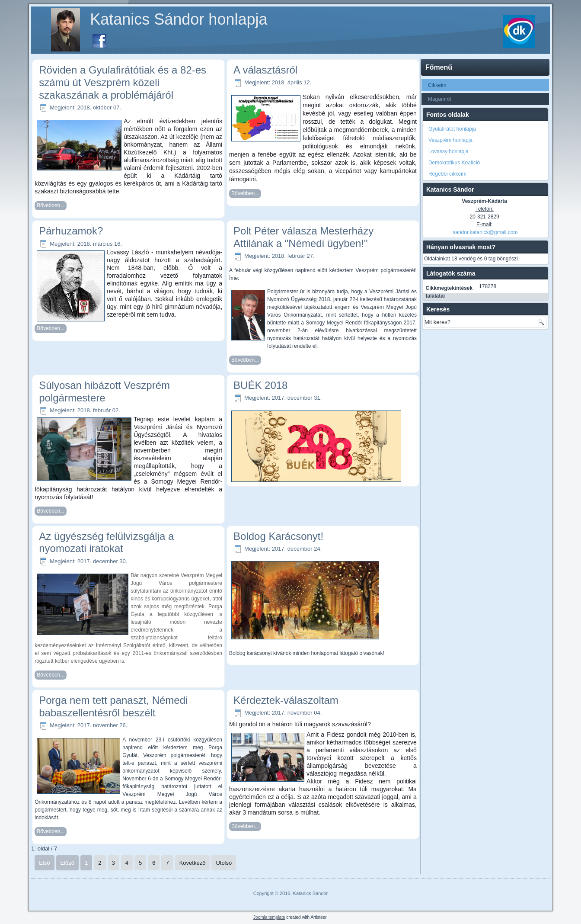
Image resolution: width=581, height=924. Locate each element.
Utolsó (224, 863)
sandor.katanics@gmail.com (485, 232)
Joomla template (269, 917)
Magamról (439, 99)
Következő (193, 863)
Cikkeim (437, 85)
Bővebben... (51, 205)
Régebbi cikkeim (447, 174)
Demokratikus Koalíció (454, 163)
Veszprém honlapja (450, 140)
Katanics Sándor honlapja (179, 19)
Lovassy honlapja (449, 151)
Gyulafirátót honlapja (452, 129)
